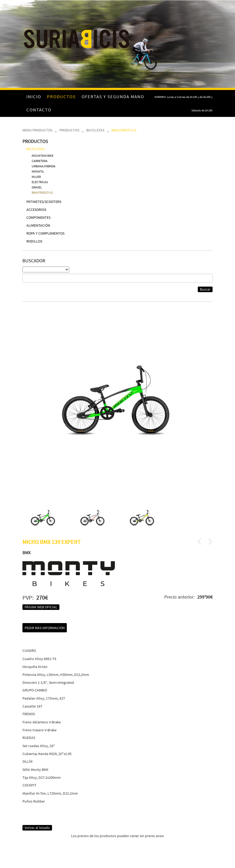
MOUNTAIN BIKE (43, 156)
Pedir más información (45, 628)
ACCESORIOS (36, 210)
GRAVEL (37, 187)
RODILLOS (34, 241)
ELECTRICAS (40, 182)
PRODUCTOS (69, 130)
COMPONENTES (38, 217)
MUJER (36, 177)
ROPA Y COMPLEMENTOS (45, 233)
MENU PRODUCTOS (37, 130)
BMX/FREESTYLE (124, 130)
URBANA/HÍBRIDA (44, 166)
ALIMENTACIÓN (38, 225)
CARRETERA (40, 161)
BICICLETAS (95, 130)
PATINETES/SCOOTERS (44, 202)
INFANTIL (38, 171)
